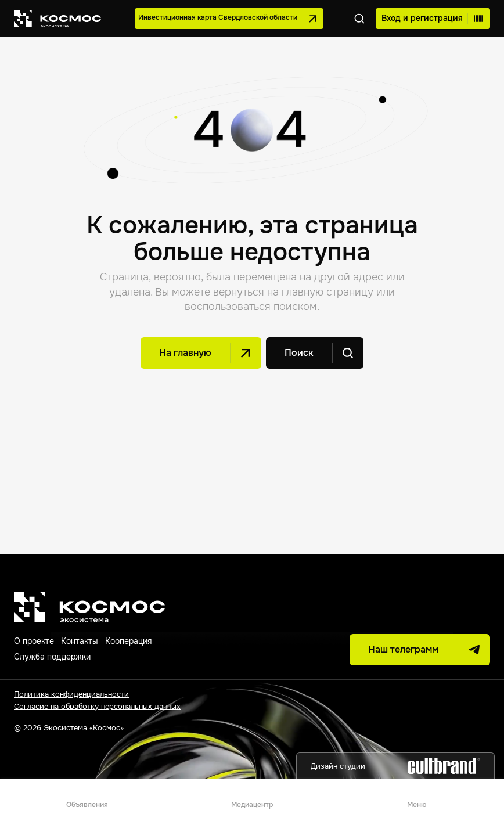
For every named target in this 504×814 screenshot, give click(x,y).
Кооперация (128, 641)
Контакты (80, 641)
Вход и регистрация (433, 19)
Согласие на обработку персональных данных (97, 706)
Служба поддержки (52, 657)
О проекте (34, 641)
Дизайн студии (395, 766)
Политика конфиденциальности (71, 694)
